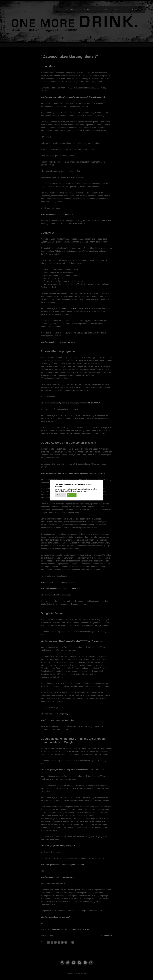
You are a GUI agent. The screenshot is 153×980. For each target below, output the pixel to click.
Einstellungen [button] (61, 495)
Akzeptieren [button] (72, 495)
